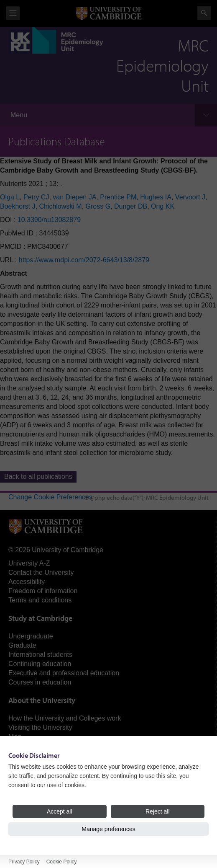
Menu (19, 115)
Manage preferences (108, 829)
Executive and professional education (64, 673)
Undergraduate (31, 636)
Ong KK (163, 206)
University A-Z (29, 563)
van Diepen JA (74, 197)
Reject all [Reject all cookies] (158, 811)
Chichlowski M (60, 206)
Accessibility (27, 582)
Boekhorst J (18, 206)
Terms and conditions (40, 600)
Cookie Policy (62, 862)
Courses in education (40, 682)
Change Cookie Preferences (50, 497)
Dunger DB (131, 206)
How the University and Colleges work (65, 718)
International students (40, 655)
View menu (13, 13)
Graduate (22, 645)
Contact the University (41, 572)
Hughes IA (156, 197)
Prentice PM (118, 197)
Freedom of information (43, 591)
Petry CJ (36, 197)
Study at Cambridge (40, 618)
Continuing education (40, 664)
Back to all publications (38, 477)
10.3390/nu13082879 (49, 220)
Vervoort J (190, 197)
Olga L (10, 197)
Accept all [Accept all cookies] (60, 811)
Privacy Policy (24, 862)
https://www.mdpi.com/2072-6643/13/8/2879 (84, 260)
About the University (42, 700)
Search (204, 13)
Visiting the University (40, 727)
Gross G (98, 206)
